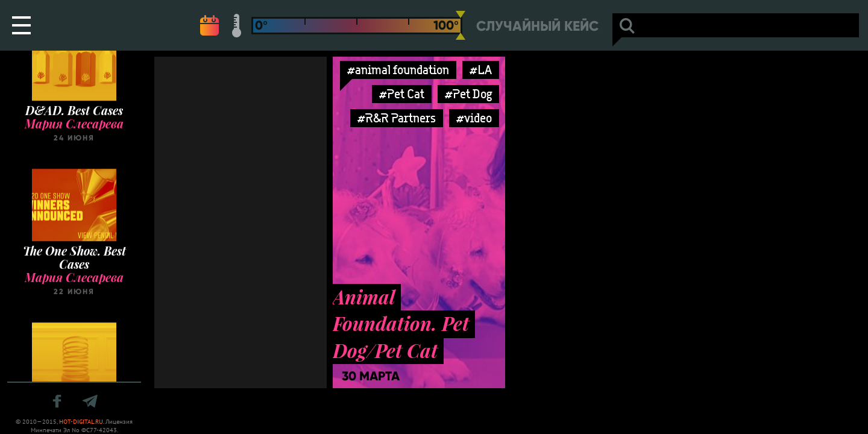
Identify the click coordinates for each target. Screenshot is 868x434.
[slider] (461, 25)
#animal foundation (398, 70)
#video (474, 118)
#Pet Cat (402, 94)
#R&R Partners (397, 118)
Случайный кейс (537, 26)
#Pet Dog (468, 94)
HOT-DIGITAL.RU (81, 422)
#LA (481, 70)
